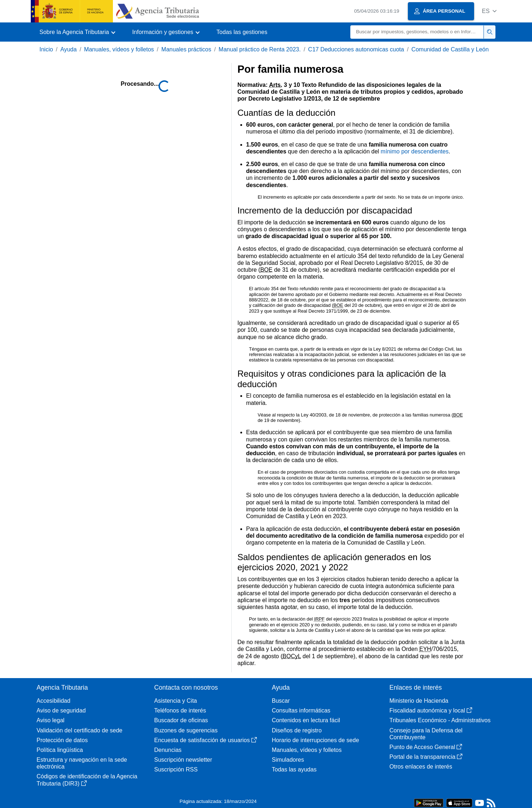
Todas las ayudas (294, 769)
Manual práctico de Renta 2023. (260, 49)
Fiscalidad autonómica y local (431, 710)
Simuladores (288, 760)
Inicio (46, 49)
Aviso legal (50, 720)
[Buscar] (417, 32)
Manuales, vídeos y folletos (119, 49)
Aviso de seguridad (61, 710)
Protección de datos (62, 740)
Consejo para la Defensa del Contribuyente (426, 734)
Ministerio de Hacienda (419, 701)
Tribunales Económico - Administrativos (440, 720)
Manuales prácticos (186, 49)
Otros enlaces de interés (421, 767)
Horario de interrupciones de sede (315, 740)
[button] (489, 11)
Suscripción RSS (176, 769)
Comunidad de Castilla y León (450, 49)
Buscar (281, 701)
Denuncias (168, 750)
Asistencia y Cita (176, 701)
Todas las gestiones (242, 32)
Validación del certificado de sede (79, 730)
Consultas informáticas (301, 710)
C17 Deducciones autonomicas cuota (356, 49)
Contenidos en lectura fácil (306, 720)
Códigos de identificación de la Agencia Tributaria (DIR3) (87, 780)
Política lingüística (60, 750)
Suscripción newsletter (183, 760)
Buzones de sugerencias (186, 730)
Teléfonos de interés (180, 710)
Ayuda (69, 49)
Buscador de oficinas (181, 720)
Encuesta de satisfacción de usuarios (206, 740)
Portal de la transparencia (426, 757)
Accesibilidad (53, 701)
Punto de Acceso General (426, 747)
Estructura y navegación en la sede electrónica (82, 763)
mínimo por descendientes (415, 151)
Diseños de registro (297, 730)
